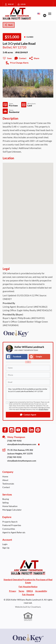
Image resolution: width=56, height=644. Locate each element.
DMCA (30, 591)
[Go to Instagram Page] (12, 430)
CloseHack (36, 607)
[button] (28, 415)
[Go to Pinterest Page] (38, 430)
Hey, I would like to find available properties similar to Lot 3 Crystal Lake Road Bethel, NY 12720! (28, 393)
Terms (21, 591)
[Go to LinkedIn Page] (31, 430)
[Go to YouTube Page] (18, 430)
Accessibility (41, 591)
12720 (22, 47)
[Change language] (39, 14)
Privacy (13, 591)
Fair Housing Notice (28, 587)
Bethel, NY (10, 47)
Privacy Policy (44, 409)
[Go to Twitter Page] (25, 430)
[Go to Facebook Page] (5, 430)
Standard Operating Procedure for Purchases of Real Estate (28, 581)
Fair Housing (28, 594)
